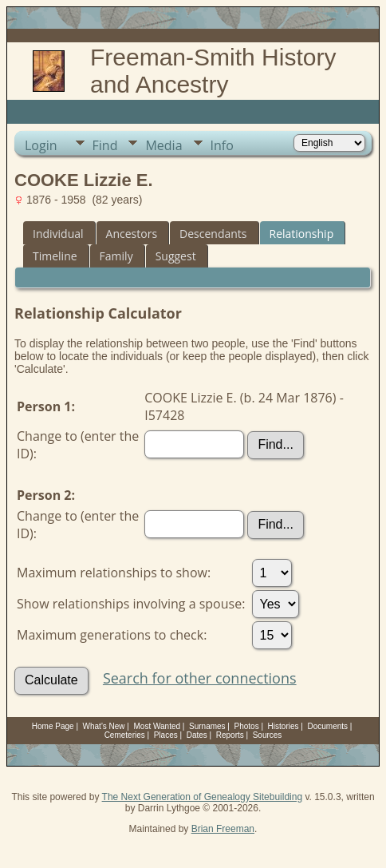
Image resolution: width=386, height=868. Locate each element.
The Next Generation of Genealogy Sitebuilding (203, 797)
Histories (284, 726)
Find (105, 145)
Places (166, 735)
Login (41, 145)
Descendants (213, 234)
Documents (327, 726)
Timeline (55, 256)
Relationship (302, 234)
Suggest (176, 256)
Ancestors (132, 234)
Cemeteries (125, 735)
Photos (247, 726)
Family (116, 256)
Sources (268, 735)
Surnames (207, 726)
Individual (58, 234)
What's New (104, 726)
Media (163, 145)
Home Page (53, 726)
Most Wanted (158, 726)
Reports (230, 735)
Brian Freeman (223, 829)
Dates (197, 735)
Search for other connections (200, 678)
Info (222, 145)
